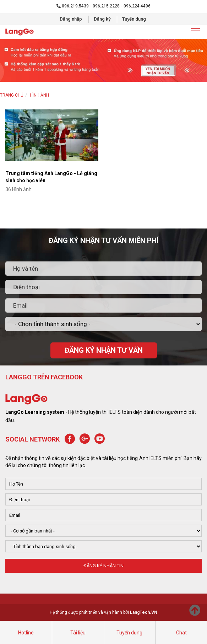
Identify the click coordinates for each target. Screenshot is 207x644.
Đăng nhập (71, 19)
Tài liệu (78, 633)
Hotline (26, 633)
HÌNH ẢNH (39, 95)
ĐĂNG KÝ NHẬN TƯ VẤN (104, 350)
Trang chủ (12, 95)
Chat (181, 633)
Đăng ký (102, 19)
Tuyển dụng (134, 19)
